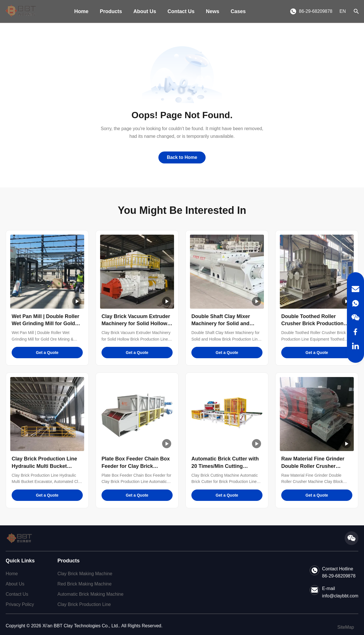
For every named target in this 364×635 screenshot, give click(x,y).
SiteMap (346, 627)
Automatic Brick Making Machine (90, 594)
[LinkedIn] (355, 346)
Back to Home (182, 157)
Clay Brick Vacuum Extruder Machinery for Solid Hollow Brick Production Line (136, 323)
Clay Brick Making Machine (85, 574)
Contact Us (181, 11)
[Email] (355, 289)
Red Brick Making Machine (84, 584)
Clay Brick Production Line (84, 604)
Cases (238, 11)
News (213, 11)
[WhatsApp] (355, 303)
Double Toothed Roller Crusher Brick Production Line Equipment (312, 323)
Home (81, 11)
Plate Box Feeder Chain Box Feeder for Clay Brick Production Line (136, 466)
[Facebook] (355, 332)
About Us (145, 11)
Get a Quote (47, 353)
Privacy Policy (20, 604)
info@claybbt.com (340, 596)
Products (111, 11)
